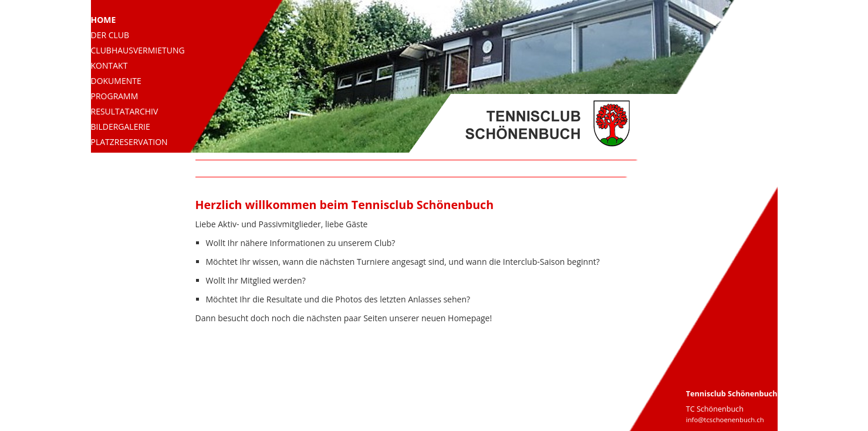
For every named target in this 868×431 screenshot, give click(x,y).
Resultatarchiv (125, 111)
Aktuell (108, 157)
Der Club (110, 35)
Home (104, 20)
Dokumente (116, 81)
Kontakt (109, 65)
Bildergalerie (121, 127)
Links (102, 172)
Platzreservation (129, 142)
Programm (115, 96)
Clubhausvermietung (138, 50)
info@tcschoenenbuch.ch (725, 420)
